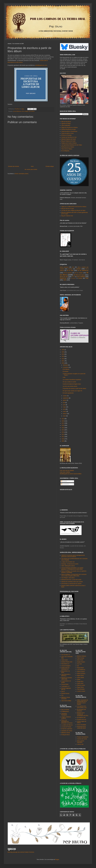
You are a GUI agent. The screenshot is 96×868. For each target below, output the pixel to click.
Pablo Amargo (81, 658)
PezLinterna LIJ (65, 664)
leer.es (63, 692)
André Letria (80, 683)
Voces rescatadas (82, 725)
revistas (80, 278)
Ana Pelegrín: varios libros (68, 578)
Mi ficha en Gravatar (66, 135)
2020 (63, 363)
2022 (63, 359)
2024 (63, 354)
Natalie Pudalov (81, 662)
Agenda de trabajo (66, 124)
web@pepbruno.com (41, 65)
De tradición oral (81, 717)
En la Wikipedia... (66, 151)
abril (64, 409)
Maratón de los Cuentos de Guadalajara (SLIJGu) (83, 714)
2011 (63, 437)
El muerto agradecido (68, 393)
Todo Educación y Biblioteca (66, 675)
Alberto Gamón (81, 672)
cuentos (78, 269)
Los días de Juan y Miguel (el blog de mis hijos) (73, 210)
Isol (78, 666)
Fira (62, 695)
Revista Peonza (65, 693)
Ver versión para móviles (31, 169)
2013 (63, 432)
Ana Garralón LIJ (66, 655)
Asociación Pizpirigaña (64, 714)
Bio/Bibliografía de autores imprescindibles (71, 474)
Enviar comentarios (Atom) (22, 174)
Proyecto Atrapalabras (83, 737)
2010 (63, 439)
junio (64, 405)
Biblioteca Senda (66, 733)
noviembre (66, 367)
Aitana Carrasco (81, 674)
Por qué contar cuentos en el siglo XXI (72, 391)
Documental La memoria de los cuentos (71, 584)
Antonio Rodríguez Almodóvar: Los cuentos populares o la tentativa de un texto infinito (72, 568)
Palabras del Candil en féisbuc (69, 143)
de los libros (32, 111)
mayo (65, 407)
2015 (63, 428)
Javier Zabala (81, 678)
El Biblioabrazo (65, 712)
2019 (63, 419)
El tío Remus (66, 369)
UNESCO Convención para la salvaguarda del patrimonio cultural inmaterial (73, 556)
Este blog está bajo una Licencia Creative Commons (21, 852)
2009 (63, 441)
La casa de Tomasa (66, 727)
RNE (87, 278)
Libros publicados (66, 125)
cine (73, 267)
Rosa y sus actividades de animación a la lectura (67, 722)
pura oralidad (81, 277)
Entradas (64, 481)
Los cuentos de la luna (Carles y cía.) (82, 707)
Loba (64, 377)
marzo (65, 411)
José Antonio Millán (66, 701)
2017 (63, 423)
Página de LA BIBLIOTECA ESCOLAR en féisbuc (74, 207)
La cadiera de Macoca (67, 725)
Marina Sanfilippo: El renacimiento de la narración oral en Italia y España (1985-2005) (74, 575)
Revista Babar (65, 684)
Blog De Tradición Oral (67, 216)
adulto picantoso (64, 267)
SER (65, 280)
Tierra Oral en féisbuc (67, 149)
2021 (63, 361)
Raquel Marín (81, 668)
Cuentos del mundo (82, 739)
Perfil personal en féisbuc (68, 147)
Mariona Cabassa (82, 656)
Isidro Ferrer (80, 660)
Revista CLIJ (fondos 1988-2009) (67, 678)
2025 (63, 352)
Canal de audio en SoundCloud (69, 131)
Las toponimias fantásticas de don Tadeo (72, 145)
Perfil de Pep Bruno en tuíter (68, 129)
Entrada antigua (50, 166)
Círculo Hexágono (66, 666)
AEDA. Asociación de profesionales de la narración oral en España (82, 702)
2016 (63, 425)
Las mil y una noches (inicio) (70, 386)
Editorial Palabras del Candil (68, 139)
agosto (65, 400)
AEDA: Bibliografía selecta (68, 566)
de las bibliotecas (17, 111)
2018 (63, 421)
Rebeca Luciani (81, 685)
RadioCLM (63, 278)
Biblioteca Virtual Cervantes (66, 698)
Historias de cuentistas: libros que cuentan (72, 582)
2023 (63, 356)
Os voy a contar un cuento (69, 382)
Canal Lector (65, 660)
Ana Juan (80, 664)
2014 (63, 430)
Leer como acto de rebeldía (67, 471)
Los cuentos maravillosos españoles (72, 380)
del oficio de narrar (79, 275)
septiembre (66, 398)
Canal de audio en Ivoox (67, 133)
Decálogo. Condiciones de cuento (70, 564)
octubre (65, 396)
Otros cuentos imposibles (81, 742)
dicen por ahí (64, 277)
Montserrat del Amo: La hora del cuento (71, 580)
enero (65, 416)
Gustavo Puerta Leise (67, 662)
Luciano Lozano (81, 691)
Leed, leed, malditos (65, 472)
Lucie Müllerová (81, 670)
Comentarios (65, 484)
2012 (63, 434)
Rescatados (73, 278)
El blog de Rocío (65, 735)
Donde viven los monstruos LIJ (65, 668)
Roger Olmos (80, 687)
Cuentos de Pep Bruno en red (69, 137)
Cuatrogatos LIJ (65, 686)
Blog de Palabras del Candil (68, 141)
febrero (65, 414)
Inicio (32, 166)
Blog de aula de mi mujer (68, 209)
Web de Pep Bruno (66, 122)
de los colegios (25, 111)
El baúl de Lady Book (67, 729)
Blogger (57, 859)
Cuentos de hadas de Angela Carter (72, 384)
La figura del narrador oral (68, 562)
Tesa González (81, 689)
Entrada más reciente (13, 166)
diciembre (66, 365)
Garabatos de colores (67, 731)
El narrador (66, 371)
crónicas (70, 269)
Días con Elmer (65, 710)
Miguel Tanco (80, 676)
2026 (63, 350)
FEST (73, 277)
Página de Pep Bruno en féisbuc (69, 127)
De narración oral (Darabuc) (81, 710)
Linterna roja (80, 744)
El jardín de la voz (82, 719)
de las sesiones (68, 273)
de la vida (70, 270)
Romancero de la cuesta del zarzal (81, 727)
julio (64, 403)
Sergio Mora (80, 681)
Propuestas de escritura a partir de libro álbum (74, 389)
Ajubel (79, 679)
